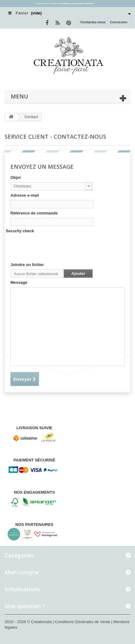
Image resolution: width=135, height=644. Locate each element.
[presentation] (57, 248)
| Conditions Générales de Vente (82, 622)
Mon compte (22, 572)
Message (19, 282)
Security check (20, 231)
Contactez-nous (93, 22)
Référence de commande (34, 213)
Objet (15, 177)
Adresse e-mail (25, 195)
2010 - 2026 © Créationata (29, 622)
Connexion (119, 22)
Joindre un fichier (27, 265)
